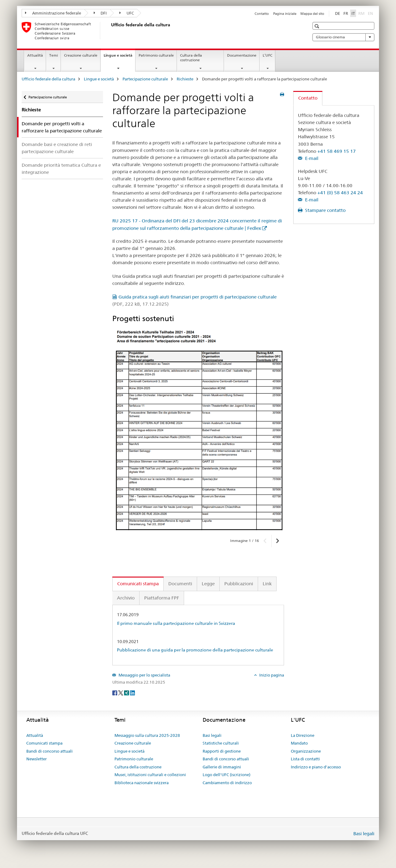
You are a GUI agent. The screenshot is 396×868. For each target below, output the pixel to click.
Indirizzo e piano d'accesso (316, 767)
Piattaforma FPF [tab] (162, 598)
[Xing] (127, 693)
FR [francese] (346, 13)
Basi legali (212, 735)
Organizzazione (306, 751)
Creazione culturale (81, 55)
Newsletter (37, 759)
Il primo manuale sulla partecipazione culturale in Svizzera (176, 623)
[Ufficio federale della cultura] (110, 31)
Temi (54, 55)
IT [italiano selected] (353, 13)
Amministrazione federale (53, 13)
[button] (318, 26)
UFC (127, 13)
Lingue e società (119, 57)
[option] (198, 430)
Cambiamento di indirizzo (227, 783)
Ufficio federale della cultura (48, 79)
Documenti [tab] (180, 584)
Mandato (299, 743)
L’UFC (267, 55)
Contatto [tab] (308, 98)
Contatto (262, 14)
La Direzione (303, 735)
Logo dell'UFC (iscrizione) (226, 775)
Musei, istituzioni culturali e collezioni (150, 775)
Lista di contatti (305, 759)
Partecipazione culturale (145, 79)
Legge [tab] (208, 584)
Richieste (185, 79)
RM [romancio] (362, 13)
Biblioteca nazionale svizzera (142, 783)
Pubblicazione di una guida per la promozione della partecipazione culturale (195, 650)
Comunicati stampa (44, 743)
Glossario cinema (343, 37)
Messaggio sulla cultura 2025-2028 (147, 735)
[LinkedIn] (132, 693)
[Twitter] (121, 693)
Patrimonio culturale (156, 55)
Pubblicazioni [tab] (239, 584)
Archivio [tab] (126, 598)
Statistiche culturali (221, 743)
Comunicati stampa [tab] (138, 584)
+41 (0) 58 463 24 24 (340, 193)
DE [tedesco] (338, 13)
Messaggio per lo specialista (144, 675)
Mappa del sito (312, 14)
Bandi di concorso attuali (49, 751)
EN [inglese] (371, 13)
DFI (100, 13)
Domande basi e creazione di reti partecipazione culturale (57, 148)
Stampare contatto (325, 210)
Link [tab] (267, 584)
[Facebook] (115, 693)
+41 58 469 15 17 (337, 151)
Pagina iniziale (285, 14)
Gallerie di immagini (222, 767)
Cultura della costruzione (191, 58)
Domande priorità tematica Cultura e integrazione (61, 169)
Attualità (35, 55)
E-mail (311, 158)
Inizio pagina (271, 675)
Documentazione (242, 55)
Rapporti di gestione (222, 751)
